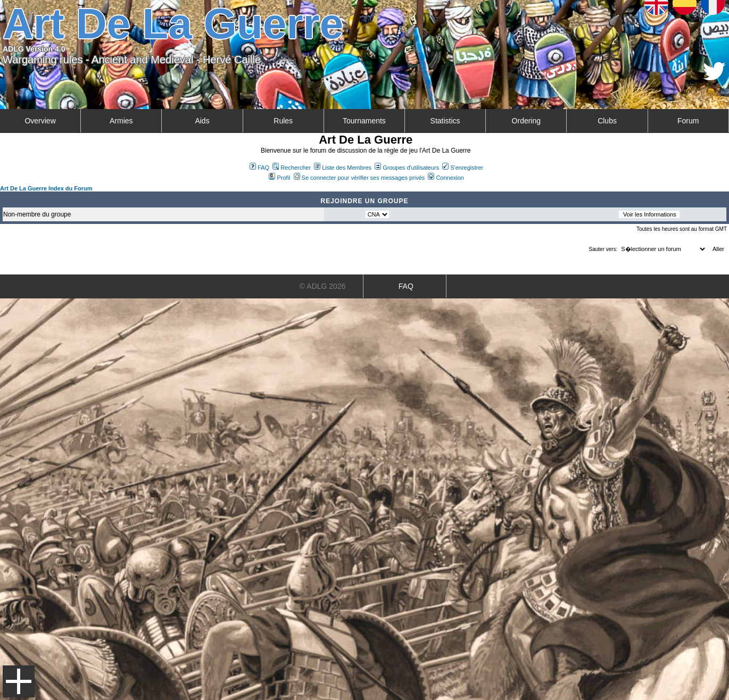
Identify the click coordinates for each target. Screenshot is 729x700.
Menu (19, 681)
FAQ (259, 168)
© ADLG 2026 (323, 286)
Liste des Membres (343, 168)
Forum (688, 121)
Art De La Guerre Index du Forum (46, 188)
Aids (202, 121)
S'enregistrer (463, 168)
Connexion (446, 178)
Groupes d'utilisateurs (407, 168)
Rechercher (292, 168)
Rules (283, 121)
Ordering (526, 121)
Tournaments (364, 121)
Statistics (445, 121)
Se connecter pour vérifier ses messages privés (359, 178)
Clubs (607, 121)
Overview (40, 121)
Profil (279, 178)
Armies (121, 121)
